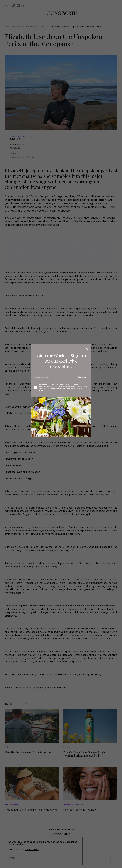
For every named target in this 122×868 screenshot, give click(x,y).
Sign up (82, 377)
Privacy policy (44, 386)
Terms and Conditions (62, 386)
